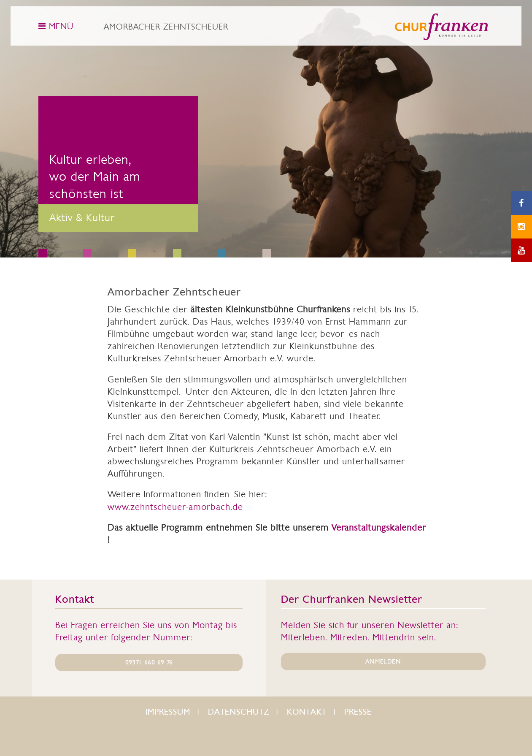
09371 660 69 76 (149, 662)
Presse (358, 712)
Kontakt (307, 712)
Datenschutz (239, 712)
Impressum (168, 712)
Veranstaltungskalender (379, 527)
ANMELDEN (383, 661)
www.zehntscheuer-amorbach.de (175, 507)
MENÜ (56, 26)
